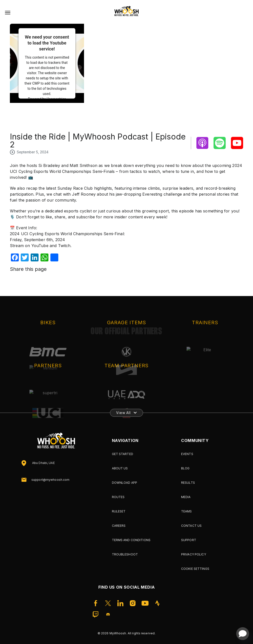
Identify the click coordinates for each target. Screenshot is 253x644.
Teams (187, 511)
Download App (125, 483)
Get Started (123, 454)
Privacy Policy (194, 554)
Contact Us (191, 526)
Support (189, 540)
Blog (185, 468)
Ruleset (119, 511)
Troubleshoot (125, 554)
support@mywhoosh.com (50, 480)
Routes (118, 497)
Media (186, 497)
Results (188, 483)
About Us (120, 468)
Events (187, 454)
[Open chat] (243, 634)
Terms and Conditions (131, 540)
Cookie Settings (195, 569)
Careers (119, 526)
